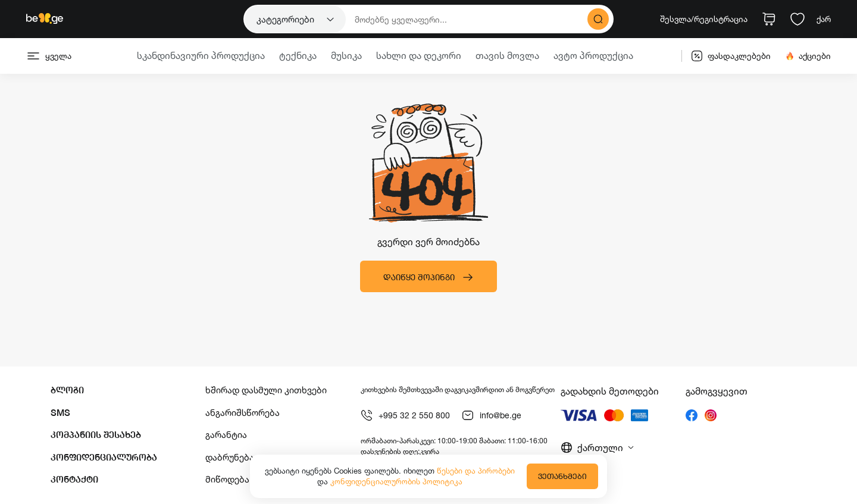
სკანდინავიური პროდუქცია (201, 55)
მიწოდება (227, 479)
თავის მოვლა (507, 55)
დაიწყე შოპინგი (428, 277)
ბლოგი (67, 390)
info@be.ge (492, 415)
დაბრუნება (230, 457)
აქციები (808, 56)
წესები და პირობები (476, 471)
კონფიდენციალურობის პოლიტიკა (396, 481)
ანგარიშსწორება (243, 413)
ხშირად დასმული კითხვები (266, 390)
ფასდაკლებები (731, 56)
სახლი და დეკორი (419, 55)
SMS (60, 413)
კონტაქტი (74, 479)
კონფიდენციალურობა (104, 457)
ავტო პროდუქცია (593, 55)
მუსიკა (346, 55)
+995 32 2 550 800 (405, 415)
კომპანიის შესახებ (96, 435)
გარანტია (226, 435)
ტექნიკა (298, 55)
